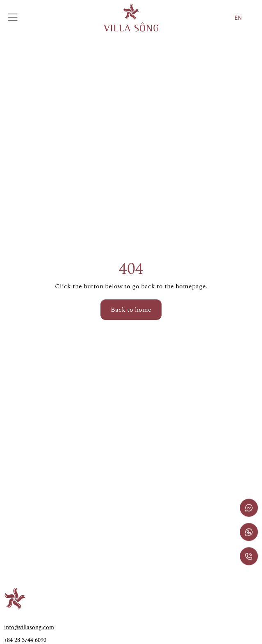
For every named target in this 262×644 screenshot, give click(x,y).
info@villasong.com (29, 627)
